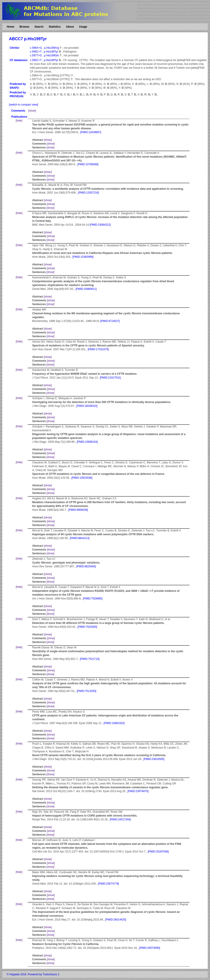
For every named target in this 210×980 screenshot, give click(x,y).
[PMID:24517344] (120, 819)
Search (39, 27)
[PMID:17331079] (98, 349)
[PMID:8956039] (78, 510)
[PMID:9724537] (110, 321)
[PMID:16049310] (87, 406)
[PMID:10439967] (91, 132)
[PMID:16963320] (114, 723)
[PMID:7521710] (90, 659)
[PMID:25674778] (108, 884)
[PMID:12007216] (88, 193)
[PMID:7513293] (86, 691)
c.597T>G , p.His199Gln (45, 55)
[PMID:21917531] (110, 378)
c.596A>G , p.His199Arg (45, 48)
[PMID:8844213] (80, 538)
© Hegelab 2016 (17, 974)
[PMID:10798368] (88, 164)
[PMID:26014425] (116, 920)
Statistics (55, 27)
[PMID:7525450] (87, 627)
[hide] (19, 121)
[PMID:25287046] (158, 852)
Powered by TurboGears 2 (44, 974)
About (70, 27)
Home (10, 27)
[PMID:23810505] (154, 759)
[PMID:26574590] (149, 948)
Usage (83, 27)
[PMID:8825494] (86, 566)
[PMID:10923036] (82, 478)
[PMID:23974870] (138, 791)
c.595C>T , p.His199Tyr (45, 52)
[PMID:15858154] (87, 442)
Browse (24, 27)
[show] (32, 111)
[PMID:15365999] (83, 257)
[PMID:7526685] (93, 599)
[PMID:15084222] (100, 225)
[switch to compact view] (23, 105)
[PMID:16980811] (86, 289)
